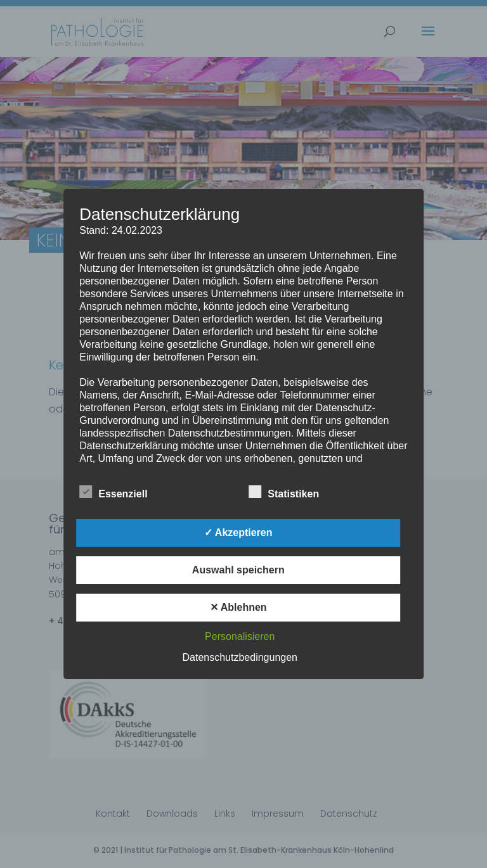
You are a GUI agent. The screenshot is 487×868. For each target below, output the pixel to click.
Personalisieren (240, 636)
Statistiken (284, 492)
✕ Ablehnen (238, 607)
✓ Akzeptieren (238, 533)
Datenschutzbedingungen (240, 657)
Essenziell (113, 492)
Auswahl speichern (238, 570)
